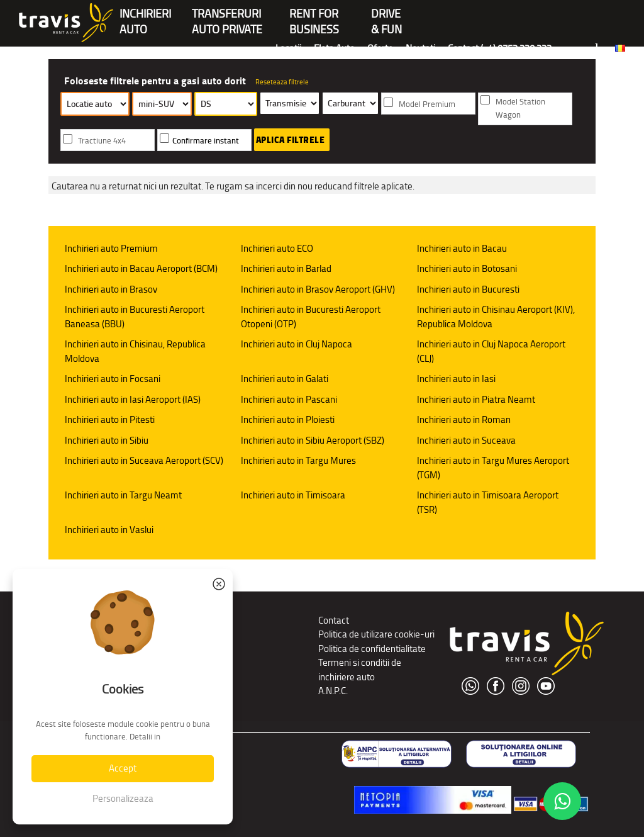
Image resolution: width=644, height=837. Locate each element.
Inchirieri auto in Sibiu (107, 440)
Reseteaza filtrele (282, 82)
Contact (334, 620)
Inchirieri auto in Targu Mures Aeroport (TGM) (493, 468)
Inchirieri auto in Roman (464, 419)
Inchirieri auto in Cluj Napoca (297, 344)
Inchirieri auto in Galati (285, 379)
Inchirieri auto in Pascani (289, 399)
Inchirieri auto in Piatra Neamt (476, 399)
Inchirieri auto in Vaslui (109, 530)
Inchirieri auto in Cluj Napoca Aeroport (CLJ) (491, 351)
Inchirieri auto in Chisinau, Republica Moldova (135, 351)
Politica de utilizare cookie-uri (376, 634)
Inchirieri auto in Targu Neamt (123, 495)
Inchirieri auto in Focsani (113, 379)
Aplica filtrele (291, 140)
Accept (123, 768)
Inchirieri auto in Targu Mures (298, 460)
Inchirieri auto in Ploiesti (288, 419)
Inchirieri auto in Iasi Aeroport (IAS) (133, 399)
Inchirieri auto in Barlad (286, 268)
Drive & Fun (386, 15)
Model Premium (427, 104)
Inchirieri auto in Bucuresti (468, 289)
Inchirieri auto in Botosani (467, 268)
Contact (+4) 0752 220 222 (500, 48)
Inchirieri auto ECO (277, 248)
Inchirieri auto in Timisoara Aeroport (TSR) (488, 502)
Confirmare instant (206, 141)
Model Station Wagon (520, 108)
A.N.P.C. (333, 691)
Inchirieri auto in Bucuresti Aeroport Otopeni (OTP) (311, 317)
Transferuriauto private (227, 15)
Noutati (420, 48)
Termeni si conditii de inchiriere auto (360, 670)
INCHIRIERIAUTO (145, 15)
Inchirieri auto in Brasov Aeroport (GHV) (318, 289)
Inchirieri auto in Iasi (456, 379)
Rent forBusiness (314, 15)
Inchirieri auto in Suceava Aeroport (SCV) (144, 460)
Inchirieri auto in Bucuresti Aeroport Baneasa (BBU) (135, 317)
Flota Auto (334, 48)
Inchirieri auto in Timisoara (293, 495)
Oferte (380, 48)
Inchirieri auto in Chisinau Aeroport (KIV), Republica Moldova (496, 317)
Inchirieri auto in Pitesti (110, 419)
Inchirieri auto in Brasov (111, 289)
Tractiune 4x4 (102, 141)
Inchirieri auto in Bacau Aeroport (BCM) (141, 268)
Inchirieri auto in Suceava (466, 440)
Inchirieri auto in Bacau (462, 248)
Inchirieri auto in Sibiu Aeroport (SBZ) (313, 440)
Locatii (288, 48)
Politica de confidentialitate (372, 649)
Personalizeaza (123, 798)
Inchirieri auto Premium (111, 248)
